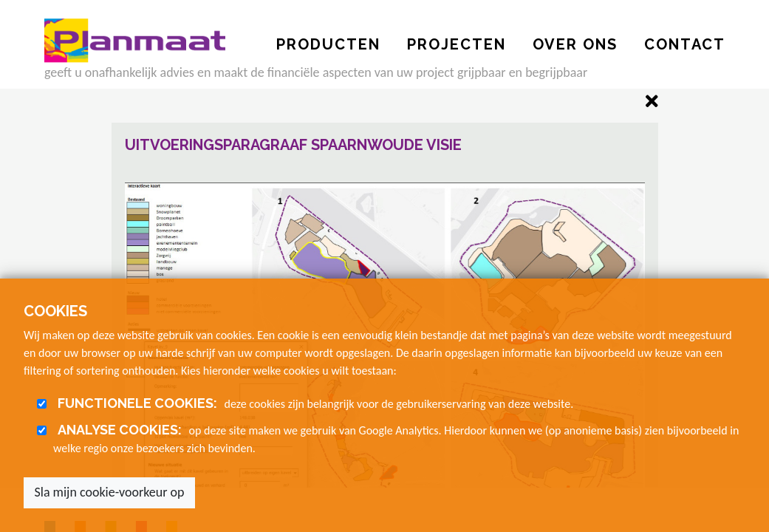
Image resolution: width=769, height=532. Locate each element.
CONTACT (685, 44)
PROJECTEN (457, 44)
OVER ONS (575, 44)
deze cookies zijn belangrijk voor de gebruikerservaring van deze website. (313, 403)
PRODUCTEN (328, 44)
